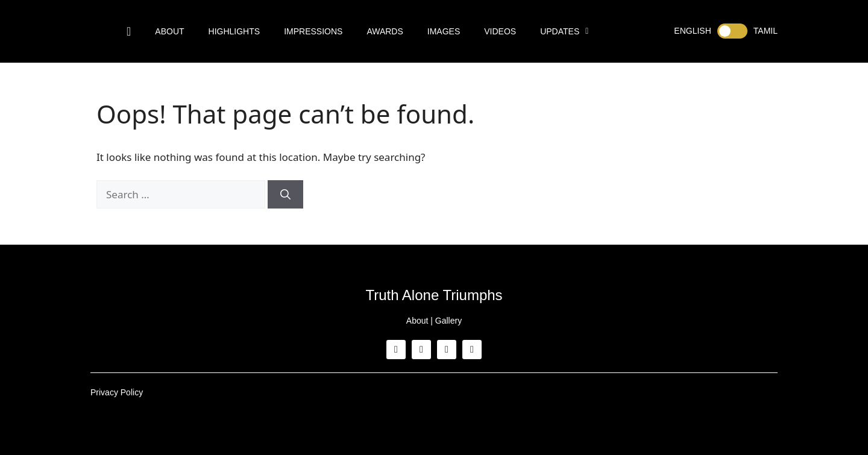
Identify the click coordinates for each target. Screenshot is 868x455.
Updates (564, 31)
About (169, 31)
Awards (385, 31)
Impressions (313, 31)
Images (444, 31)
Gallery (448, 321)
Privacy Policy (117, 392)
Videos (500, 31)
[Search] (285, 195)
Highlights (234, 31)
